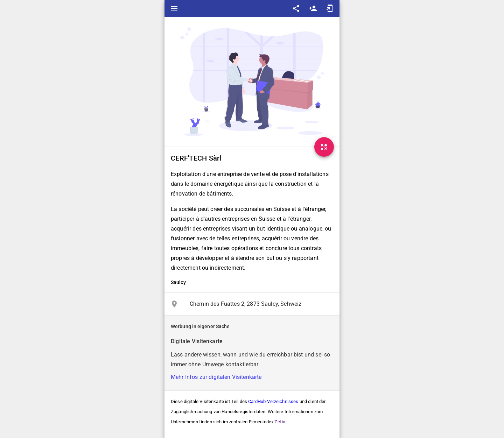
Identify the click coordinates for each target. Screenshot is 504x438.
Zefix (280, 422)
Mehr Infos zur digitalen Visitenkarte (216, 377)
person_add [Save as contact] (313, 8)
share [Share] (296, 8)
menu (174, 8)
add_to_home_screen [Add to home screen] (330, 8)
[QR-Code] (324, 147)
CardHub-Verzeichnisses (273, 401)
